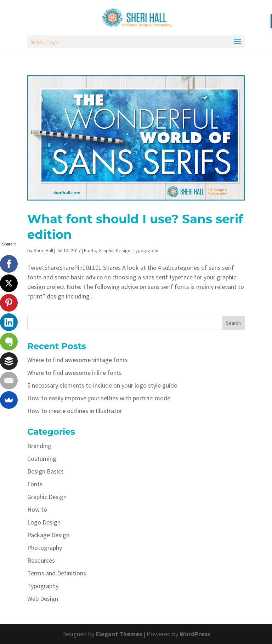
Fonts (90, 250)
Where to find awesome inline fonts (75, 373)
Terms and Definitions (57, 573)
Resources (41, 560)
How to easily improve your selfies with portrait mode (99, 398)
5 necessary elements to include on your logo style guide (102, 385)
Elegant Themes (119, 634)
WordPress (195, 634)
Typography (146, 250)
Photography (45, 548)
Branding (39, 446)
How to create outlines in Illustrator (75, 411)
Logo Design (44, 522)
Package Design (48, 535)
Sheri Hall (43, 250)
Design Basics (46, 471)
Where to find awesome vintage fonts (78, 360)
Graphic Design (114, 250)
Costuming (42, 459)
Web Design (43, 599)
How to (37, 509)
